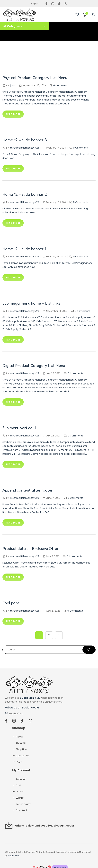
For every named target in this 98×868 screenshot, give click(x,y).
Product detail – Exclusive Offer (31, 549)
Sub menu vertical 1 (19, 428)
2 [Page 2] (49, 635)
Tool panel (12, 603)
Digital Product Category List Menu (34, 366)
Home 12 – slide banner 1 (24, 249)
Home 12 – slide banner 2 (25, 194)
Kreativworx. (14, 856)
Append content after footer (28, 490)
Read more (13, 114)
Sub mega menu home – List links (31, 303)
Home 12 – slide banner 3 (25, 140)
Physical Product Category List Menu (35, 78)
